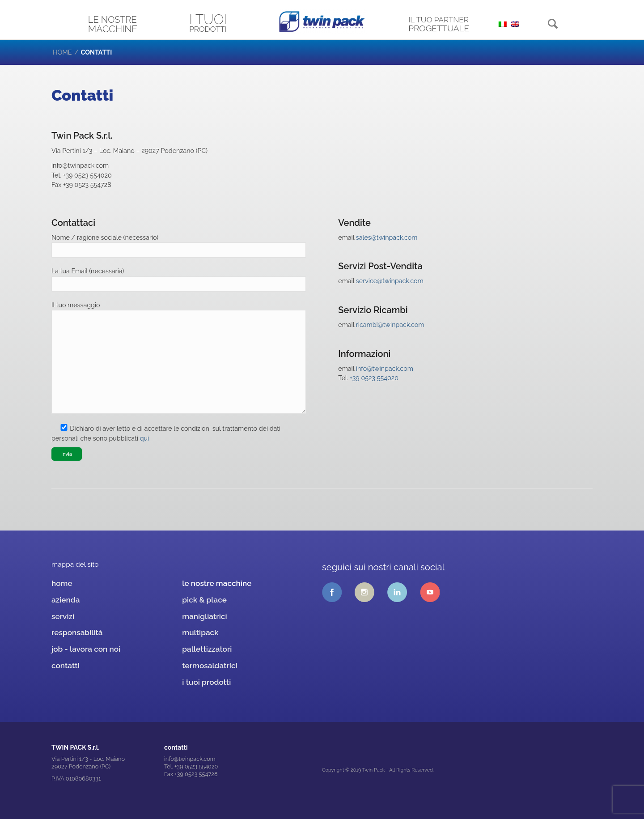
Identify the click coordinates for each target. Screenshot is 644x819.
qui (144, 438)
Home (62, 52)
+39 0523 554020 (374, 378)
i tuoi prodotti (206, 682)
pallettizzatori (207, 649)
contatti (66, 666)
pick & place (204, 600)
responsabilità (77, 632)
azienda (66, 600)
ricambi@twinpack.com (390, 325)
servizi (63, 616)
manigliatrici (204, 616)
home (62, 583)
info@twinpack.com (385, 369)
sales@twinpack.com (387, 238)
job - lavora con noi (86, 649)
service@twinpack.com (390, 281)
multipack (200, 632)
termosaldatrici (210, 666)
